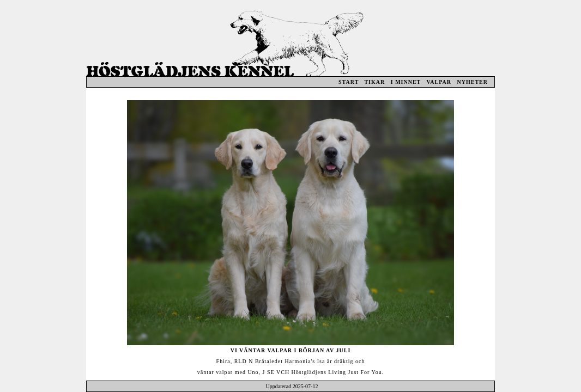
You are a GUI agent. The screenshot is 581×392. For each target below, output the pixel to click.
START (349, 82)
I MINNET (406, 82)
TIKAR (374, 82)
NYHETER (473, 82)
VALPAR (439, 82)
